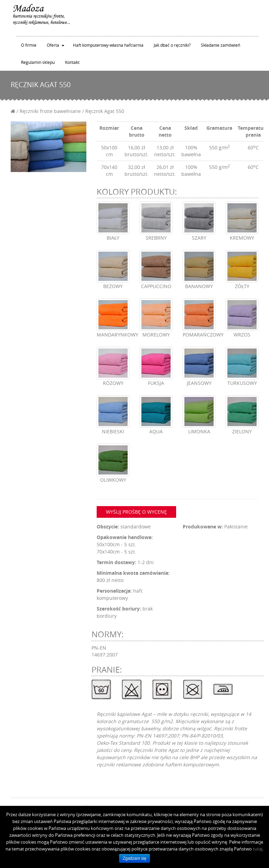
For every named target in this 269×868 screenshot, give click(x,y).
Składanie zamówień (220, 45)
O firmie (29, 45)
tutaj (258, 849)
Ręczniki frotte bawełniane (50, 111)
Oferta (53, 45)
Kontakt (72, 62)
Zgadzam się (135, 858)
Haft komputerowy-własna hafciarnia (108, 45)
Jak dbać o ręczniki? (172, 45)
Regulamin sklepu (38, 62)
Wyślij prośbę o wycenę (136, 512)
